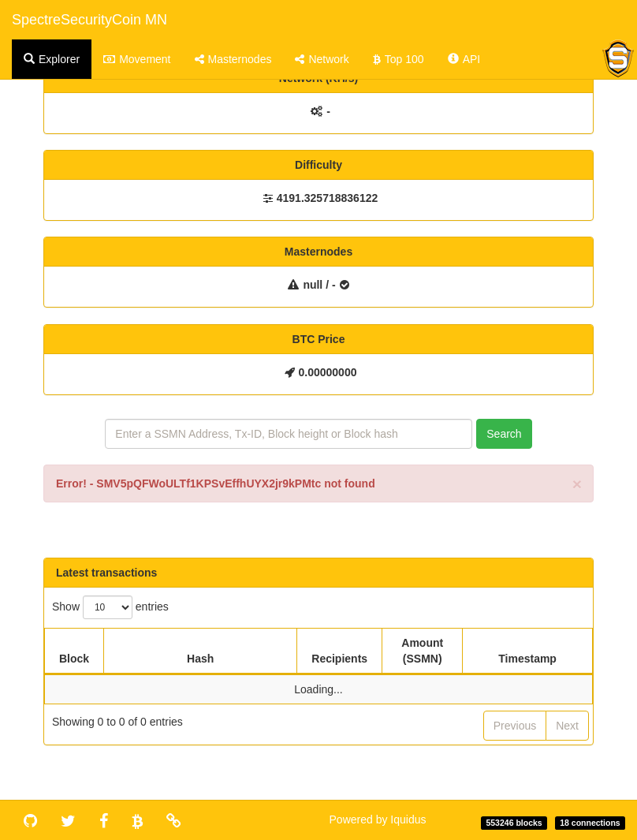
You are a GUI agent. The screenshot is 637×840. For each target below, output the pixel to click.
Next (567, 726)
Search (504, 434)
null (313, 285)
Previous (515, 726)
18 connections (590, 823)
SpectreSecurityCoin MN (89, 20)
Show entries (110, 607)
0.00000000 (328, 372)
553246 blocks (514, 823)
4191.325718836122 (327, 198)
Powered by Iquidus (378, 819)
